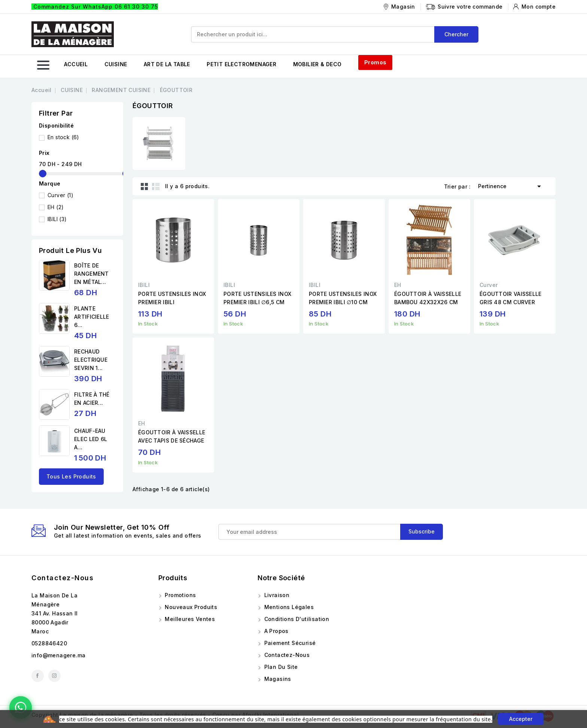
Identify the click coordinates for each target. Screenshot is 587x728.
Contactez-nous (63, 578)
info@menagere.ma (58, 655)
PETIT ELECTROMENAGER (241, 64)
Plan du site (280, 667)
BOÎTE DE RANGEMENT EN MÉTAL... (92, 274)
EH (56, 207)
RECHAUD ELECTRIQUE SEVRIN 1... (91, 360)
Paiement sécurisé (289, 643)
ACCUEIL (76, 64)
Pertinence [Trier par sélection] (511, 186)
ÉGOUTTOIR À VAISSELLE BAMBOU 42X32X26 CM (428, 298)
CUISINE (116, 64)
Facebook (38, 676)
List (156, 186)
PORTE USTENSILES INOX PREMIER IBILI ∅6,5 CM (257, 298)
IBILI (57, 219)
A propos (276, 631)
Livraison (276, 595)
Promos (375, 62)
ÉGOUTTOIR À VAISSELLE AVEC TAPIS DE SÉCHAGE (172, 436)
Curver (60, 195)
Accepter (521, 719)
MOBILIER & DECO (317, 64)
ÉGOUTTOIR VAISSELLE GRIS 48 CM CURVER (511, 298)
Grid (145, 186)
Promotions (180, 595)
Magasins (277, 679)
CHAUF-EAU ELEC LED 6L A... (91, 439)
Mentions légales (288, 607)
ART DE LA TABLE (167, 64)
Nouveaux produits (190, 607)
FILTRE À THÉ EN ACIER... (92, 399)
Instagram (54, 676)
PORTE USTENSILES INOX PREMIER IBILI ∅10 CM (343, 298)
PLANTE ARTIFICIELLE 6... (92, 317)
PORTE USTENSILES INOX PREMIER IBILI (172, 298)
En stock (63, 137)
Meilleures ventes (189, 619)
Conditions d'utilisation (296, 619)
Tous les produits (71, 476)
